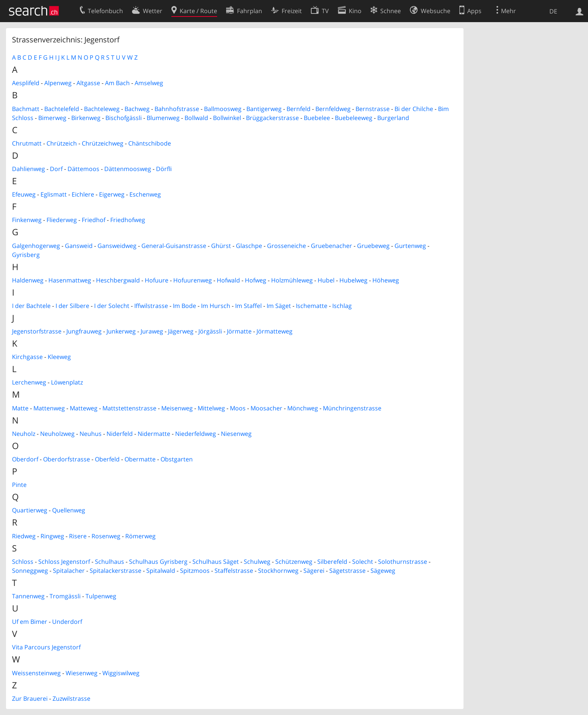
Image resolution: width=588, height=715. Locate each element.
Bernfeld (298, 109)
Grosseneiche (286, 246)
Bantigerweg (264, 109)
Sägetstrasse (347, 571)
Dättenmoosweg (128, 169)
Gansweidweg (117, 246)
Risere (78, 536)
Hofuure (157, 280)
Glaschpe (249, 246)
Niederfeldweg (196, 434)
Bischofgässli (124, 118)
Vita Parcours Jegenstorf (46, 647)
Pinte (19, 485)
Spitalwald (161, 571)
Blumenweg (163, 118)
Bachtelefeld (62, 109)
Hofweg (256, 280)
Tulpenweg (101, 596)
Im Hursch (216, 306)
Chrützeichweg (103, 143)
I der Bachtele (31, 306)
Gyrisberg (26, 255)
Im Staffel (248, 306)
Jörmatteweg (274, 331)
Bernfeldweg (333, 109)
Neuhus (91, 434)
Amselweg (149, 83)
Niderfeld (120, 434)
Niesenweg (236, 434)
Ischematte (312, 306)
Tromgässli (65, 596)
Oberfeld (107, 459)
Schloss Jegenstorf (64, 562)
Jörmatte (239, 331)
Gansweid (79, 246)
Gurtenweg (410, 246)
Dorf (56, 169)
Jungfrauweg (84, 331)
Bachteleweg (102, 109)
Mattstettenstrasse (129, 408)
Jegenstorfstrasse (37, 331)
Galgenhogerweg (36, 246)
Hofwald (228, 280)
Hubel (326, 280)
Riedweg (24, 536)
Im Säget (279, 306)
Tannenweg (28, 596)
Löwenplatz (67, 382)
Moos (238, 408)
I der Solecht (112, 306)
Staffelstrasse (234, 571)
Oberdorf (25, 459)
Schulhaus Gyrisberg (158, 562)
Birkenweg (86, 118)
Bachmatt (26, 109)
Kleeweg (59, 357)
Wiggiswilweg (121, 673)
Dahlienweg (28, 169)
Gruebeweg (373, 246)
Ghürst (221, 246)
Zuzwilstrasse (71, 698)
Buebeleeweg (354, 118)
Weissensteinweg (36, 673)
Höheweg (386, 280)
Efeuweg (24, 194)
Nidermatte (154, 434)
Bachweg (137, 109)
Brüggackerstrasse (272, 118)
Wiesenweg (82, 673)
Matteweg (84, 408)
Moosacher (266, 408)
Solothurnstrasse (403, 562)
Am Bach (117, 83)
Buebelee (317, 118)
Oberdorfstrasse (67, 459)
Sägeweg (383, 571)
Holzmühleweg (292, 280)
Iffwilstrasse (151, 306)
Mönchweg (303, 408)
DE (553, 11)
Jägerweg (181, 331)
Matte (20, 408)
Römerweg (140, 536)
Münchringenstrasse (352, 408)
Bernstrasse (373, 109)
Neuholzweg (57, 434)
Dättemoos (83, 169)
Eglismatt (54, 194)
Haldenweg (28, 280)
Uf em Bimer (30, 622)
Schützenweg (294, 562)
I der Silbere (72, 306)
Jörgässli (210, 331)
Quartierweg (30, 510)
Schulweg (257, 562)
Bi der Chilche (414, 109)
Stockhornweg (278, 571)
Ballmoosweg (223, 109)
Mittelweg (211, 408)
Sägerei (314, 571)
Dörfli (164, 169)
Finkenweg (27, 220)
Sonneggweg (30, 571)
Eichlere (83, 194)
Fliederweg (62, 220)
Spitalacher (69, 571)
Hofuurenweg (193, 280)
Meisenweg (177, 408)
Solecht (363, 562)
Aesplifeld (26, 83)
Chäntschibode (150, 143)
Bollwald (196, 118)
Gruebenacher (331, 246)
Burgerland (393, 118)
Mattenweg (49, 408)
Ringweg (52, 536)
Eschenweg (145, 194)
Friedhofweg (128, 220)
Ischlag (342, 306)
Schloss (23, 562)
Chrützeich (62, 143)
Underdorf (67, 622)
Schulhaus (109, 562)
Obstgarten (177, 459)
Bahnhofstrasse (177, 109)
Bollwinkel (227, 118)
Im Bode (184, 306)
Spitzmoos (195, 571)
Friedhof (94, 220)
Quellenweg (69, 510)
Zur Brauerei (30, 698)
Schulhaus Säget (216, 562)
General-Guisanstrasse (174, 246)
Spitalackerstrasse (115, 571)
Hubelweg (353, 280)
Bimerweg (52, 118)
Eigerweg (112, 194)
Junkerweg (121, 331)
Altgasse (88, 83)
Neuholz (24, 434)
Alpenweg (58, 83)
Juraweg (152, 331)
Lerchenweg (29, 382)
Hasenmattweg (70, 280)
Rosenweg (106, 536)
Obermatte (140, 459)
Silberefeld (332, 562)
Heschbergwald (118, 280)
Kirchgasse (27, 357)
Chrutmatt (27, 143)
